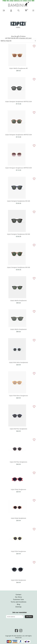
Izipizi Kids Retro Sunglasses (17, 349)
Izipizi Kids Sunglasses (17, 538)
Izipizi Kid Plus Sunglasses (17, 415)
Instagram (21, 631)
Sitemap (18, 607)
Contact (18, 595)
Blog (19, 604)
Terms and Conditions (19, 602)
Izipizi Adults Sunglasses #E (17, 55)
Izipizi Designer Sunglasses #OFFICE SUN (17, 88)
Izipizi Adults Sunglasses (17, 287)
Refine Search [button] (18, 41)
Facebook (16, 631)
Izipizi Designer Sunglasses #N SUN (17, 188)
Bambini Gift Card (26, 38)
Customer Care (18, 599)
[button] (4, 11)
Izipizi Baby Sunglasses (17, 479)
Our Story (18, 597)
